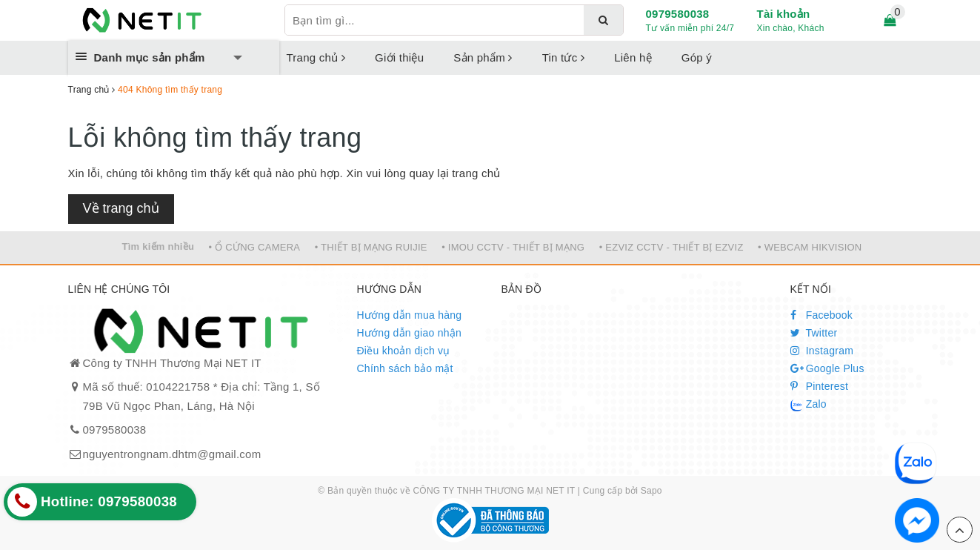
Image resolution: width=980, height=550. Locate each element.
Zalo (809, 405)
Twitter (814, 333)
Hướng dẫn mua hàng (410, 315)
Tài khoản (784, 14)
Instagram (822, 351)
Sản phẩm (483, 57)
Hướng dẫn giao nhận (410, 333)
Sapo (651, 491)
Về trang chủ (121, 208)
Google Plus (827, 368)
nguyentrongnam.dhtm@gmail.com (172, 454)
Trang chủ (316, 57)
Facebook (822, 315)
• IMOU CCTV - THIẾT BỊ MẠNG (513, 247)
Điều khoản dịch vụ (404, 351)
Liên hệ (633, 57)
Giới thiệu (399, 57)
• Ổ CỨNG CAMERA (255, 247)
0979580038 (678, 14)
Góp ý (697, 57)
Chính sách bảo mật (405, 368)
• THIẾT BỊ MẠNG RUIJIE (371, 247)
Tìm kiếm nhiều (158, 246)
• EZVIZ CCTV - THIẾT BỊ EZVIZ (671, 247)
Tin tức (564, 57)
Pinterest (820, 386)
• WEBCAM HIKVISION (810, 247)
